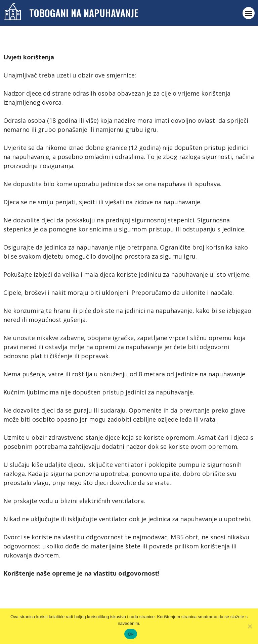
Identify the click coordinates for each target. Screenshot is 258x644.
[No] (250, 626)
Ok (131, 634)
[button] (249, 13)
